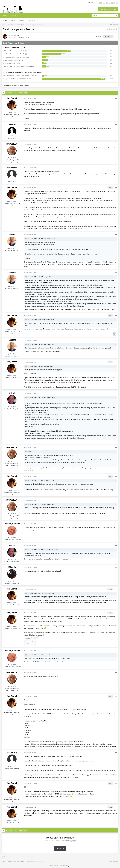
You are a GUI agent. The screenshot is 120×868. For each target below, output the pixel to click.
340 (10, 766)
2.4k (10, 138)
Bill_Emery (12, 752)
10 (14, 766)
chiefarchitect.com (92, 3)
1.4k (10, 538)
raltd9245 (12, 234)
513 (10, 581)
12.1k (10, 112)
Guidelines (22, 20)
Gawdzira (12, 124)
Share (98, 36)
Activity (14, 16)
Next (11, 93)
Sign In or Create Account (108, 9)
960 (10, 182)
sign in (9, 85)
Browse (6, 17)
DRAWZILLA (12, 144)
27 (15, 138)
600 (10, 248)
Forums (4, 20)
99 (15, 112)
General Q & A (24, 37)
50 (15, 407)
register (15, 85)
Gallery (13, 20)
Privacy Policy (64, 866)
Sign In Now (60, 848)
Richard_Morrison (12, 524)
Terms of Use (54, 866)
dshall (12, 393)
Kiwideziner (12, 168)
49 (15, 158)
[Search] (103, 16)
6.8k (10, 407)
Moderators (32, 20)
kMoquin (12, 567)
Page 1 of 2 (23, 93)
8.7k (10, 158)
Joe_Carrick (15, 35)
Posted (30, 98)
